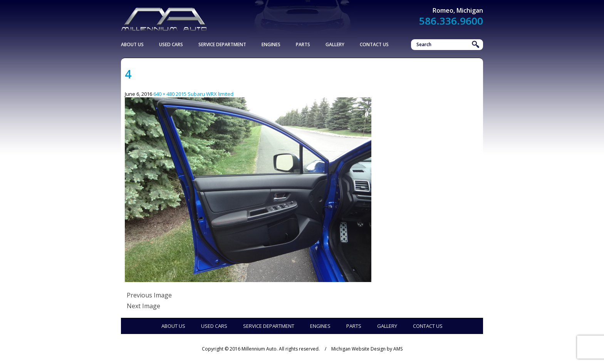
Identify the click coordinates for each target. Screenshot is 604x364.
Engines (271, 44)
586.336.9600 (451, 21)
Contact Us (374, 44)
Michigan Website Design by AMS (367, 349)
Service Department (222, 44)
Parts (303, 44)
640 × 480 (164, 94)
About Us (132, 44)
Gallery (335, 44)
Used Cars (171, 44)
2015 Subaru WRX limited (205, 94)
